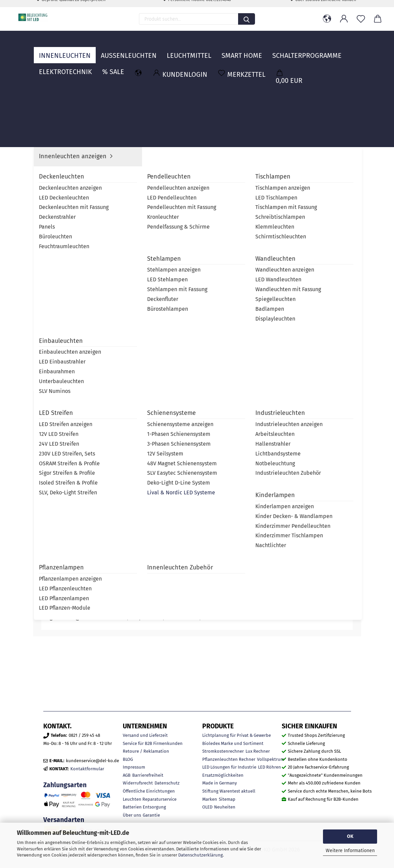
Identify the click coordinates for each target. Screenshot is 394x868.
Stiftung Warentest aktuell (229, 791)
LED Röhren (270, 767)
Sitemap (227, 799)
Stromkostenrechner (223, 751)
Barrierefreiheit (148, 775)
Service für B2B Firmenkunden (153, 743)
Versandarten (64, 820)
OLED (207, 807)
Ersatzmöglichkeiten (223, 775)
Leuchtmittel (189, 49)
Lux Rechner (258, 751)
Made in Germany (219, 783)
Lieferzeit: (248, 160)
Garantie (151, 815)
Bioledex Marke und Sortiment (233, 743)
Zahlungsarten (65, 785)
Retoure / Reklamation (146, 751)
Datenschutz (167, 783)
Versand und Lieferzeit (145, 735)
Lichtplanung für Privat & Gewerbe (237, 735)
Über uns (132, 815)
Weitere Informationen (350, 851)
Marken (210, 799)
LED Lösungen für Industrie (229, 767)
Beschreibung (64, 400)
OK (350, 836)
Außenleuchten (129, 49)
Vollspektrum (271, 759)
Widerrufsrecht (138, 783)
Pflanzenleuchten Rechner (229, 759)
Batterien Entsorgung (144, 807)
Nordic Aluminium (313, 171)
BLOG (128, 759)
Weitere (285, 49)
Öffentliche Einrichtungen (149, 791)
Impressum (134, 767)
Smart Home (242, 49)
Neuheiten (225, 807)
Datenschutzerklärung (201, 855)
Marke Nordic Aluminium (134, 400)
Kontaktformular (87, 769)
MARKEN (343, 49)
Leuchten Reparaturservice (150, 799)
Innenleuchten (65, 49)
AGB (127, 775)
